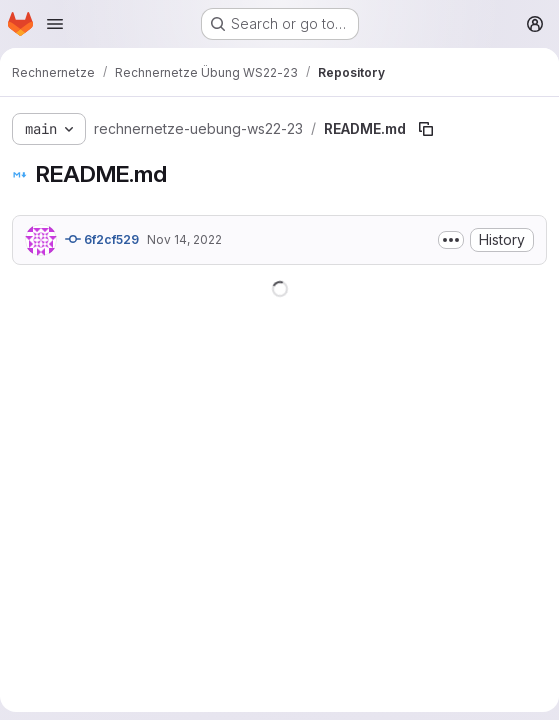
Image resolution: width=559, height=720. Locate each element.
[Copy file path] (426, 129)
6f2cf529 (102, 239)
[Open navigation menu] (55, 24)
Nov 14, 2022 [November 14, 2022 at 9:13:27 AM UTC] (184, 239)
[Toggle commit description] (451, 240)
